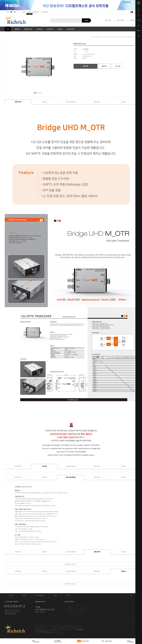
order (139, 15)
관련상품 (44, 102)
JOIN (29, 12)
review (139, 36)
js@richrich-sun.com (44, 631)
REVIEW (70, 612)
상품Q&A (124, 102)
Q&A (70, 609)
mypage (139, 21)
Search (86, 20)
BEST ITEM (108, 20)
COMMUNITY (36, 12)
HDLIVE (60, 29)
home (93, 37)
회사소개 (11, 595)
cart (139, 10)
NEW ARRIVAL (121, 20)
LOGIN (24, 12)
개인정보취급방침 (40, 595)
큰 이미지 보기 (38, 93)
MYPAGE (82, 612)
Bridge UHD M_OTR (120, 37)
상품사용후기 (97, 102)
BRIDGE (17, 29)
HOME (131, 595)
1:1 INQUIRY (82, 609)
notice (139, 26)
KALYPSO (50, 29)
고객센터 (68, 595)
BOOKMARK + (45, 12)
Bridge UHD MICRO (109, 37)
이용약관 (24, 595)
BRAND (132, 20)
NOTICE (70, 607)
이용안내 (55, 595)
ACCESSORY (70, 29)
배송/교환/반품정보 (71, 102)
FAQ (82, 607)
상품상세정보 (18, 102)
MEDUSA (40, 29)
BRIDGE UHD (28, 29)
